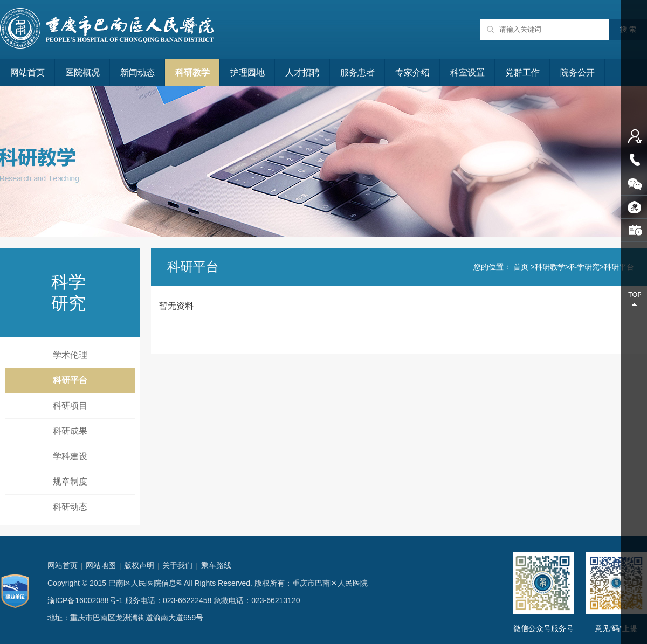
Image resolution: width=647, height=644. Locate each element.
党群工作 (522, 72)
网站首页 (27, 72)
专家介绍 (412, 72)
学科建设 (70, 456)
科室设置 (467, 72)
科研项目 (70, 406)
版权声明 (139, 565)
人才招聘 (302, 72)
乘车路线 (216, 565)
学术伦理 (70, 355)
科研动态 (70, 507)
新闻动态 (137, 72)
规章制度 (70, 482)
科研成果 (70, 431)
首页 (521, 267)
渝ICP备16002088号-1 (85, 600)
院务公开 (577, 72)
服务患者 (357, 72)
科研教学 (192, 72)
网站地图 (101, 565)
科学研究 (584, 267)
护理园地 (247, 72)
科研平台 (70, 380)
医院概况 (82, 72)
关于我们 (177, 565)
